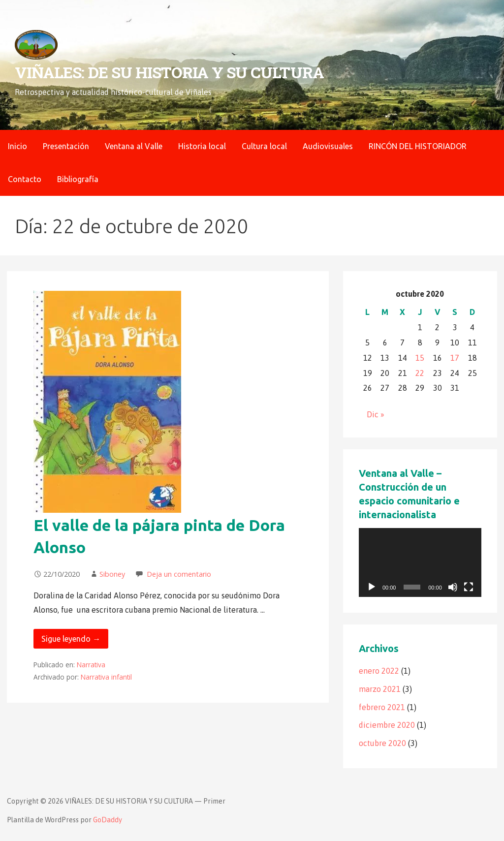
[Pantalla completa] (469, 587)
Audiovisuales (328, 146)
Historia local (202, 146)
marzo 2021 (380, 689)
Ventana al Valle (134, 146)
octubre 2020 (382, 743)
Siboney (112, 574)
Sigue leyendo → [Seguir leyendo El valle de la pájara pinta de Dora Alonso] (71, 639)
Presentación (66, 146)
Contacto (25, 179)
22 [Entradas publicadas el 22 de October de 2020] (420, 373)
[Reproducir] (372, 587)
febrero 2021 (382, 707)
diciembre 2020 (387, 725)
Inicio (17, 146)
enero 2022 (379, 671)
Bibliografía (78, 179)
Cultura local (264, 146)
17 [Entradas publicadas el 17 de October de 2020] (455, 358)
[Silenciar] (453, 587)
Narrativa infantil (106, 677)
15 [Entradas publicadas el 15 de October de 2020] (420, 358)
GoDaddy (108, 820)
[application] (420, 562)
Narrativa (91, 665)
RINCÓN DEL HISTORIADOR (418, 146)
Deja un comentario (179, 574)
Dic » (376, 414)
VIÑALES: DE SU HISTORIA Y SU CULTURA (169, 72)
